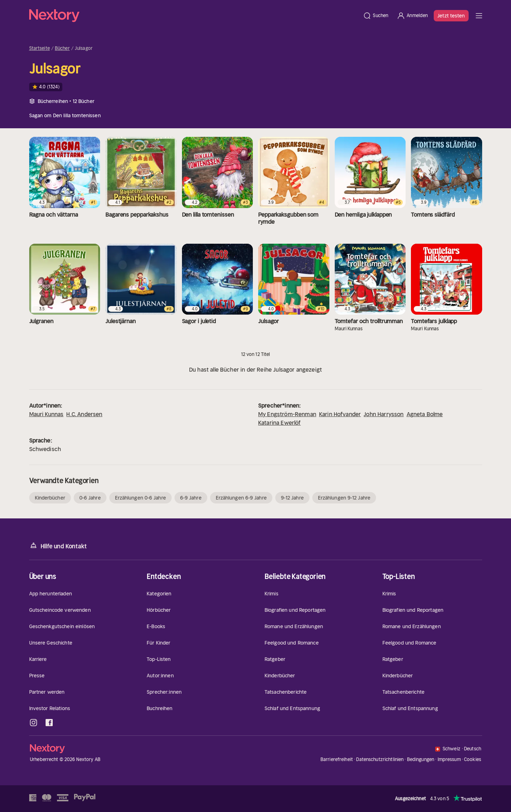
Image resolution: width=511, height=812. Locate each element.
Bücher (62, 48)
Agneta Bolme (425, 414)
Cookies (473, 760)
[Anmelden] (412, 16)
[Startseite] (194, 16)
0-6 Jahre (90, 498)
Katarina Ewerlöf (280, 423)
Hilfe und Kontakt (58, 546)
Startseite (40, 48)
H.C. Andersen (84, 414)
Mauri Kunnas (46, 414)
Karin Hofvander (340, 414)
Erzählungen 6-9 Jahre (241, 498)
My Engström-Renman (287, 414)
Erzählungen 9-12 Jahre (344, 498)
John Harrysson (384, 414)
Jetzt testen (451, 16)
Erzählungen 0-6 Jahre (140, 498)
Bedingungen (421, 759)
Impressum (449, 759)
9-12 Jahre (292, 498)
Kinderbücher (50, 498)
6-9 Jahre (191, 498)
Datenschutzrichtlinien (380, 759)
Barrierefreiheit (337, 759)
